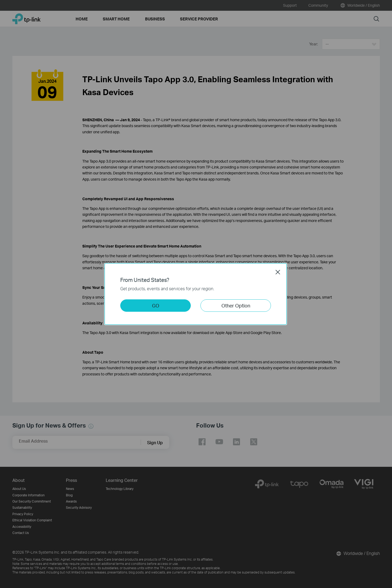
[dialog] (196, 294)
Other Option (236, 305)
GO (156, 305)
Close (278, 272)
